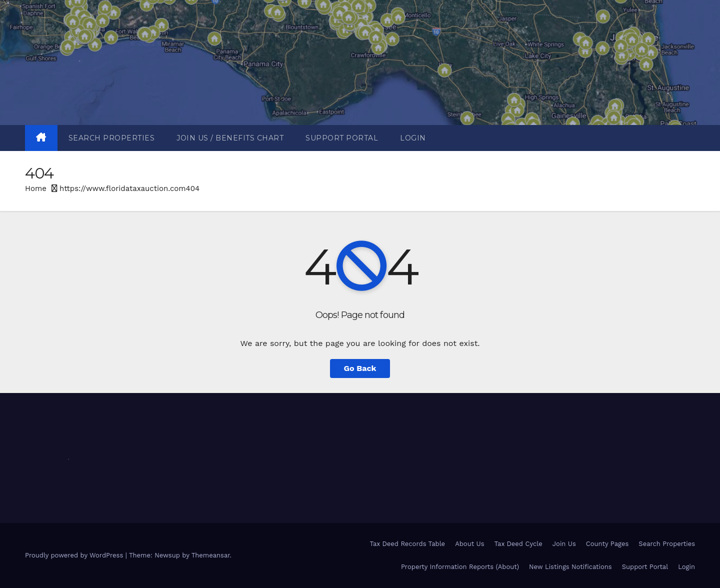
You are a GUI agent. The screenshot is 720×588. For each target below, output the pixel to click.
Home (36, 188)
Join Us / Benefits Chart (230, 138)
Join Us (564, 544)
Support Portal (342, 138)
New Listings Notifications (570, 567)
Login (413, 138)
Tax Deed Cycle (518, 544)
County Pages (607, 544)
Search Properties (112, 138)
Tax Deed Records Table (407, 544)
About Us (469, 544)
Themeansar (211, 555)
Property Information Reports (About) (460, 567)
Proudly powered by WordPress (75, 555)
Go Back (360, 368)
